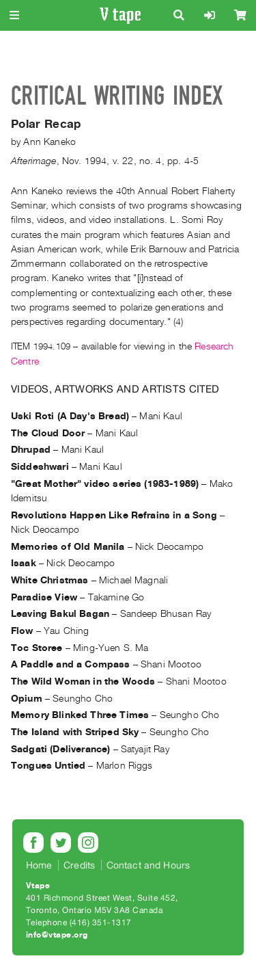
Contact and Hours (148, 865)
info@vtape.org (57, 935)
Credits (79, 865)
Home (39, 865)
